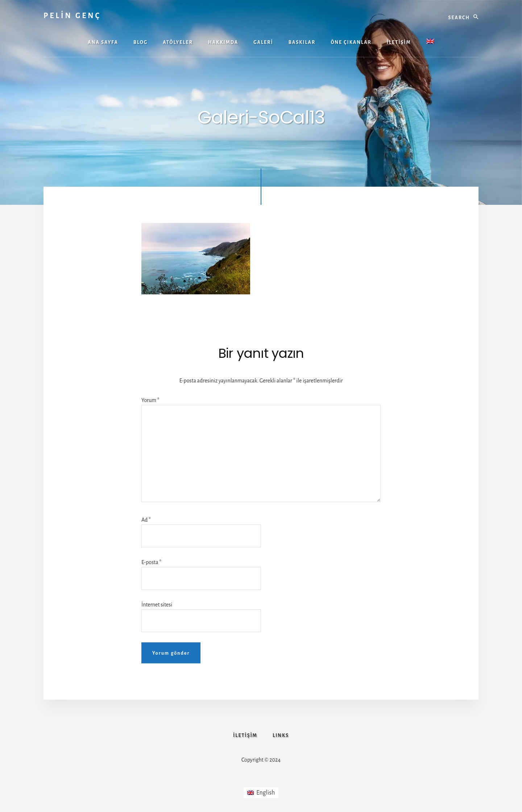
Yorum (150, 400)
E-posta (151, 562)
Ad (146, 520)
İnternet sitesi (157, 605)
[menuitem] (430, 42)
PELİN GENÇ (72, 16)
